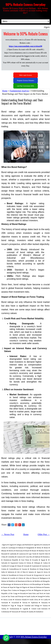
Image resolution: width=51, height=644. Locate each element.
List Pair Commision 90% (26, 86)
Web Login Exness (26, 75)
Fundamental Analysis (19, 91)
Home (5, 91)
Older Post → (44, 534)
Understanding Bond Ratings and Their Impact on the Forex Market (22, 102)
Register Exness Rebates (25, 80)
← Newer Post (8, 534)
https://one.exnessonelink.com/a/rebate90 (26, 46)
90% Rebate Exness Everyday (26, 4)
